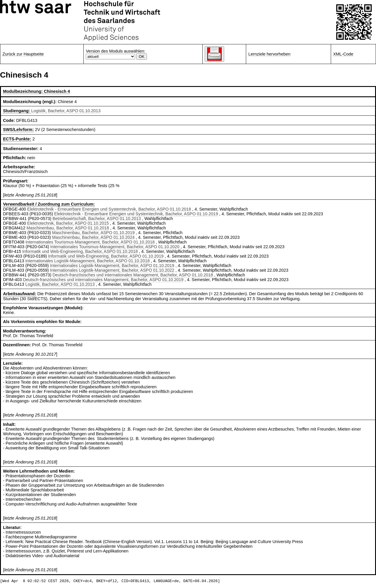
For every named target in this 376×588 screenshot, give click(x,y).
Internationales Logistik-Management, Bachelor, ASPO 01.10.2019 (112, 266)
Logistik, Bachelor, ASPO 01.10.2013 (66, 111)
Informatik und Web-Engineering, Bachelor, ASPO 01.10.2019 (106, 256)
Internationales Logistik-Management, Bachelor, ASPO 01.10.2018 (87, 261)
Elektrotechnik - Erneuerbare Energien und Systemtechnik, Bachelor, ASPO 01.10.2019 (136, 214)
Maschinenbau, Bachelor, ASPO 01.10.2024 (93, 237)
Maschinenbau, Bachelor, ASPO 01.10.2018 (68, 228)
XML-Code (343, 54)
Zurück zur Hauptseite (23, 54)
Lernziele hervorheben (269, 54)
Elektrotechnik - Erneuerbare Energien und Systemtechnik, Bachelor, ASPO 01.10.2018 (109, 209)
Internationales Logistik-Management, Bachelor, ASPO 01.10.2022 (112, 270)
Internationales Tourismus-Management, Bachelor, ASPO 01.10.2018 (90, 242)
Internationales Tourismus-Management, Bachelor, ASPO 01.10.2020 (115, 247)
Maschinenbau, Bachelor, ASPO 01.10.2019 (93, 233)
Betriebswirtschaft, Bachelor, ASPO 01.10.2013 (97, 219)
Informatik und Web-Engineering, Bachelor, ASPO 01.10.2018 (80, 251)
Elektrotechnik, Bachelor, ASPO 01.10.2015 (68, 223)
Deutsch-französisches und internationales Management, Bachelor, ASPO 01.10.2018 (133, 275)
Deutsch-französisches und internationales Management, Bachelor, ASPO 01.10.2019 (103, 280)
